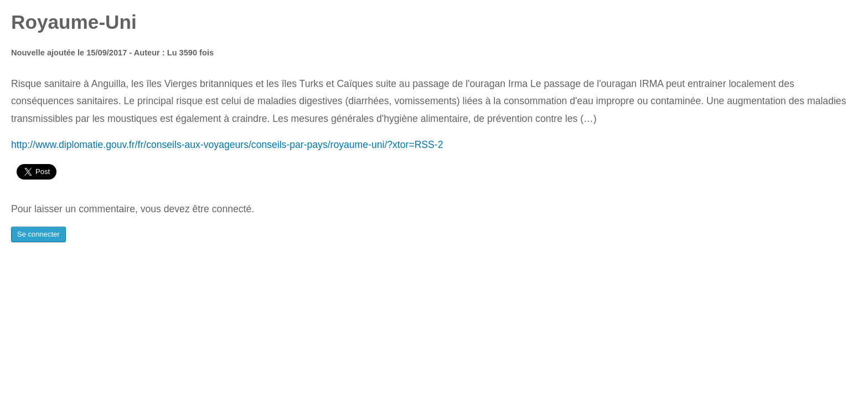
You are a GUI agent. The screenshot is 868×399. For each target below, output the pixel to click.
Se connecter (38, 234)
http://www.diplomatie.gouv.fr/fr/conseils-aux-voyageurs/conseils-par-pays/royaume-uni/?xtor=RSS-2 (227, 145)
